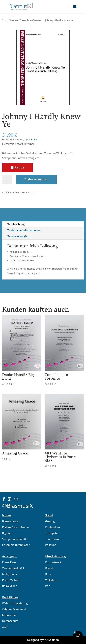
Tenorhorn (52, 539)
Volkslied (51, 580)
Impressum (9, 615)
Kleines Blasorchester (16, 527)
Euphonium (53, 527)
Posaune (51, 545)
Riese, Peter (10, 562)
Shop (5, 20)
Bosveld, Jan (10, 586)
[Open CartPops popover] (78, 636)
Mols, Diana (10, 574)
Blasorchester (11, 521)
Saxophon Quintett (14, 539)
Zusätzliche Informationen (24, 230)
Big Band (8, 533)
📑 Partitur (17, 167)
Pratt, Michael (11, 580)
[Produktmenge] (7, 179)
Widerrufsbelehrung (15, 603)
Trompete (51, 533)
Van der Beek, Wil (13, 568)
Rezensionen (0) (17, 236)
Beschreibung (16, 224)
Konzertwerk (53, 562)
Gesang (50, 521)
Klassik (50, 568)
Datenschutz (10, 621)
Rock (48, 574)
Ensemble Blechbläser (16, 545)
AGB (5, 627)
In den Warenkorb (36, 179)
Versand (33, 140)
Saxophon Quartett (31, 20)
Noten (14, 20)
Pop (48, 586)
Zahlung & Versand (14, 609)
